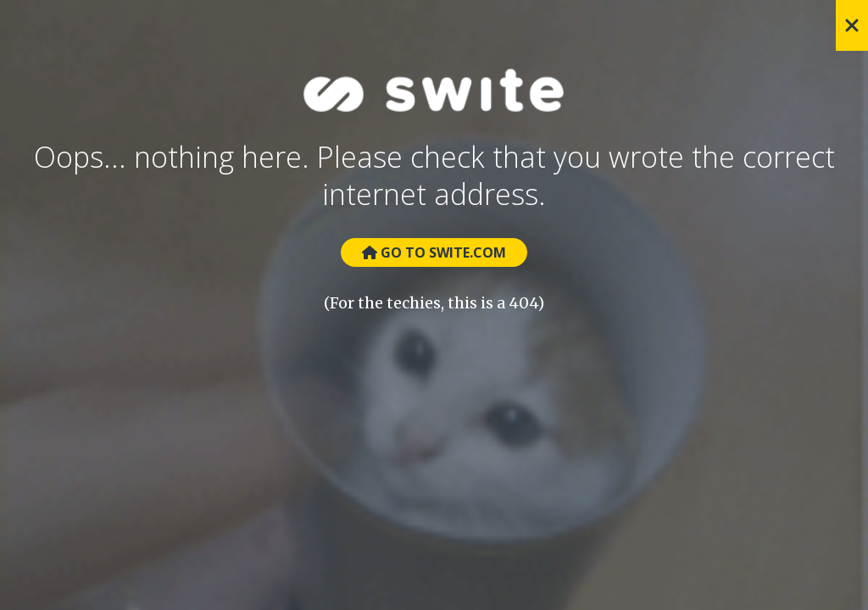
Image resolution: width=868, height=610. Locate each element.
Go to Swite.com (434, 252)
